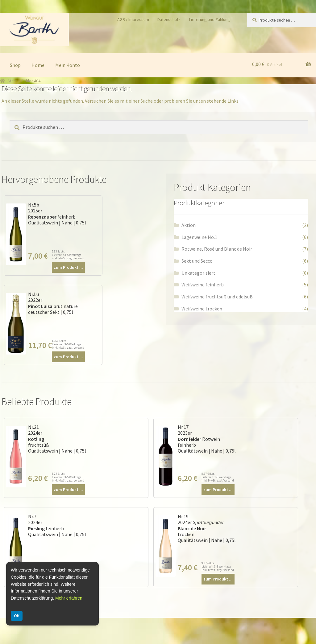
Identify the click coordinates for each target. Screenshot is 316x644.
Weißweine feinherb (203, 285)
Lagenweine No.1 (199, 237)
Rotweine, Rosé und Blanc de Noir (217, 249)
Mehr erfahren (69, 598)
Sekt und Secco (197, 261)
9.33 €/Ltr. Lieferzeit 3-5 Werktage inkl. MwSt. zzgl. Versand (68, 255)
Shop (15, 65)
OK (17, 616)
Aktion (189, 225)
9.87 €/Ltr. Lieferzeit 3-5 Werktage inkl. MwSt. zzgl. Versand (218, 566)
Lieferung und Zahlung (210, 19)
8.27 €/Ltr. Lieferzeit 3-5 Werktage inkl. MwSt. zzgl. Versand (68, 477)
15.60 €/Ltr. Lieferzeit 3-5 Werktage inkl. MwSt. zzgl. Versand (68, 344)
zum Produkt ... (68, 267)
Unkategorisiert (198, 273)
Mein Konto (68, 65)
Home (38, 65)
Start (12, 81)
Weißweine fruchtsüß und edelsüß (217, 297)
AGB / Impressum (133, 19)
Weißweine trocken (202, 309)
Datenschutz (169, 19)
